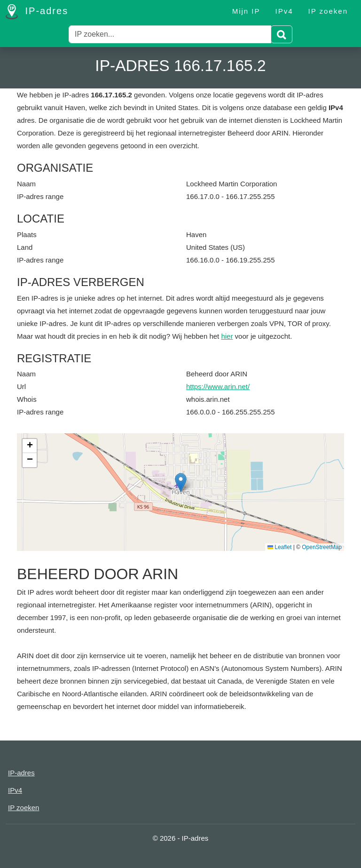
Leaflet (279, 547)
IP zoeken (328, 11)
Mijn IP (246, 11)
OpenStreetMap (322, 547)
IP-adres (37, 12)
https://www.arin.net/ (218, 386)
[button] (181, 482)
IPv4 (284, 11)
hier (227, 336)
